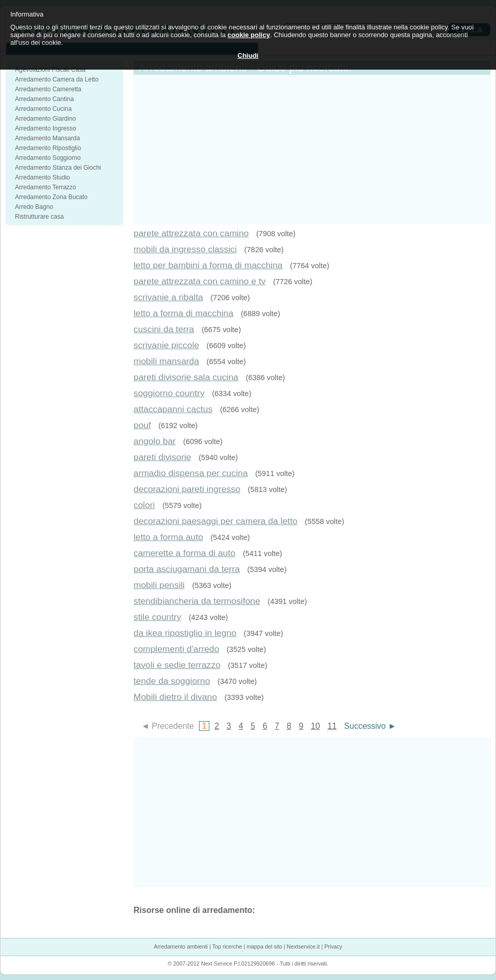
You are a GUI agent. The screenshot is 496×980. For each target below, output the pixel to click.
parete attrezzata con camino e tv (200, 281)
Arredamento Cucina (43, 109)
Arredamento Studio (43, 177)
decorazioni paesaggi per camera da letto (216, 521)
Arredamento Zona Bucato (51, 197)
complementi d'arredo (176, 649)
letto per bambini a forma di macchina (208, 265)
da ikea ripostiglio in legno (185, 633)
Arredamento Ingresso (46, 128)
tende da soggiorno (172, 681)
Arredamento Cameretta (48, 89)
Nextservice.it (303, 946)
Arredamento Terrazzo (46, 187)
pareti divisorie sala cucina (186, 377)
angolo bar (155, 441)
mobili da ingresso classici (185, 249)
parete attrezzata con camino (191, 233)
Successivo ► (370, 726)
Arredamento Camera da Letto (57, 79)
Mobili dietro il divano (175, 697)
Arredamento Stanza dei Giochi (58, 168)
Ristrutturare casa (39, 217)
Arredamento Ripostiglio (48, 148)
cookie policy (249, 35)
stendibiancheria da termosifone (197, 601)
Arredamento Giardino (45, 119)
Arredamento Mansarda (47, 138)
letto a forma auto (168, 537)
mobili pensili (159, 585)
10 (316, 726)
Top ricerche (227, 946)
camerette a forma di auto (184, 553)
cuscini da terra (164, 329)
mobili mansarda (166, 361)
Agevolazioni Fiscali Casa (50, 70)
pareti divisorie (162, 457)
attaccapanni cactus (173, 409)
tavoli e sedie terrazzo (177, 665)
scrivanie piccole (166, 345)
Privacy (333, 946)
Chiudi (248, 55)
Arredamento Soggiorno (48, 158)
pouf (142, 425)
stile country (157, 617)
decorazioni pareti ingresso (187, 489)
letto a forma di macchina (184, 313)
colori (144, 505)
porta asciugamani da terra (187, 569)
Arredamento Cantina (44, 99)
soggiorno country (169, 393)
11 (332, 726)
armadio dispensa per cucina (191, 473)
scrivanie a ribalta (168, 297)
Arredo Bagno (34, 207)
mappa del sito (264, 946)
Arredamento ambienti (181, 946)
